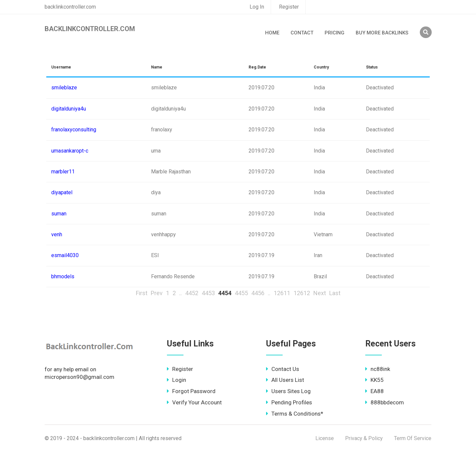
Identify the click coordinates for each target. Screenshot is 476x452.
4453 (208, 293)
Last (335, 293)
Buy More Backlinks (382, 33)
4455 (241, 293)
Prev (157, 293)
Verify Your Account (194, 402)
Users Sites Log (288, 391)
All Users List (285, 380)
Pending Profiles (289, 402)
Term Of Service (413, 438)
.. (180, 293)
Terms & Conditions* (295, 414)
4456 (258, 293)
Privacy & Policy (364, 438)
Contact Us (283, 369)
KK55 (375, 380)
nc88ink (378, 369)
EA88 (375, 391)
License (325, 438)
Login (177, 380)
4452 (192, 293)
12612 (302, 293)
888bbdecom (385, 402)
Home (272, 33)
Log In (257, 7)
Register (289, 7)
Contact (302, 33)
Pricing (335, 33)
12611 (282, 293)
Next (320, 293)
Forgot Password (191, 391)
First (142, 293)
